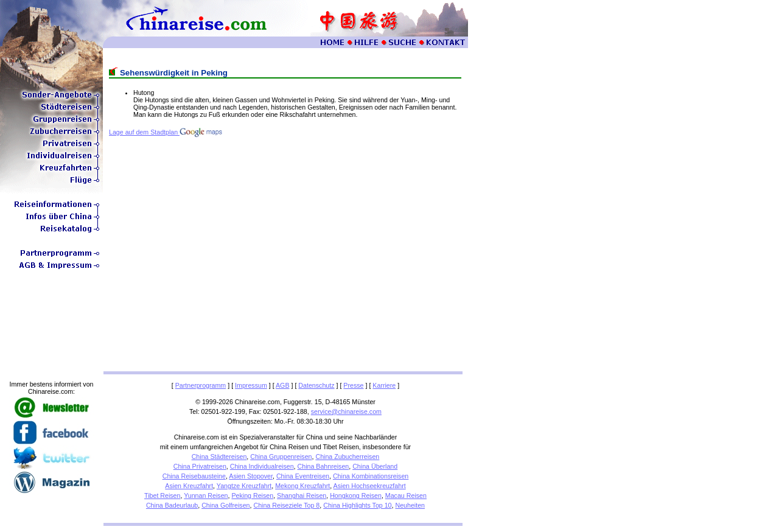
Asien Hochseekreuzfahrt (370, 486)
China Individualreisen (262, 466)
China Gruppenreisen (281, 457)
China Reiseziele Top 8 (286, 505)
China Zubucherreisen (347, 457)
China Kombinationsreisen (371, 476)
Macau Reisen (406, 495)
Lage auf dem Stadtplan (166, 132)
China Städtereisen (219, 457)
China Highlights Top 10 (357, 505)
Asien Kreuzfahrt (189, 486)
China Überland (375, 466)
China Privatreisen (200, 466)
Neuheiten (410, 505)
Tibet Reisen (162, 495)
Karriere (384, 385)
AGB (283, 385)
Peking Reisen (252, 495)
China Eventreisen (303, 476)
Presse (353, 385)
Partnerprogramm (201, 385)
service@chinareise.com (346, 411)
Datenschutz (316, 385)
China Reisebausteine (194, 476)
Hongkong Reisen (356, 495)
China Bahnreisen (323, 466)
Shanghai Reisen (302, 495)
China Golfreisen (225, 505)
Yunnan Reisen (206, 495)
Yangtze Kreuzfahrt (244, 486)
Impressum (251, 385)
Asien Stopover (251, 476)
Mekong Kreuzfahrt (302, 486)
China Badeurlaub (172, 505)
